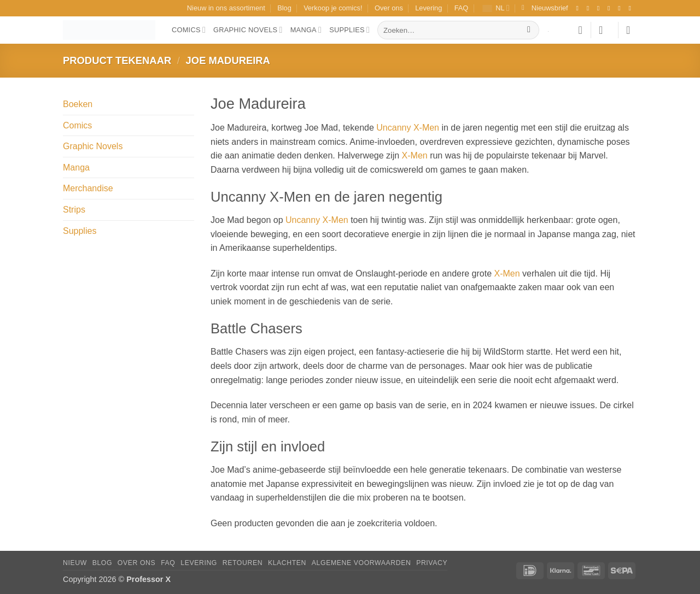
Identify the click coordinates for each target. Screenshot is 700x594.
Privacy (432, 563)
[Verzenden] (529, 30)
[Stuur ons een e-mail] (621, 8)
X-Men (415, 155)
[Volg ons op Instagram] (590, 8)
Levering (428, 8)
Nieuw (75, 563)
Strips (74, 210)
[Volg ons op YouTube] (632, 8)
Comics (189, 30)
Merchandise (88, 188)
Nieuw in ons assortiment (226, 8)
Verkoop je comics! (333, 8)
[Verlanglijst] (580, 30)
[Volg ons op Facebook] (579, 8)
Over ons (389, 8)
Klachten (287, 563)
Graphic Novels (248, 30)
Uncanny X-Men (408, 128)
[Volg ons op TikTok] (600, 8)
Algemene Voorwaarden (361, 563)
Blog (284, 8)
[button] (545, 8)
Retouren (243, 563)
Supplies (349, 30)
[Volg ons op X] (611, 8)
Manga (306, 30)
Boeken (78, 104)
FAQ (462, 8)
